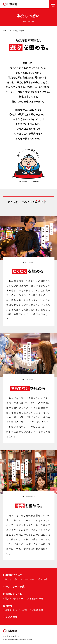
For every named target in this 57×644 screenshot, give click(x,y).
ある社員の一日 (35, 599)
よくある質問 (10, 617)
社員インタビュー (14, 599)
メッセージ (29, 579)
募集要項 (10, 610)
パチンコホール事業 (14, 587)
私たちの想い (12, 579)
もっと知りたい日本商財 (31, 610)
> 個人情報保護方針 (12, 636)
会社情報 (43, 579)
